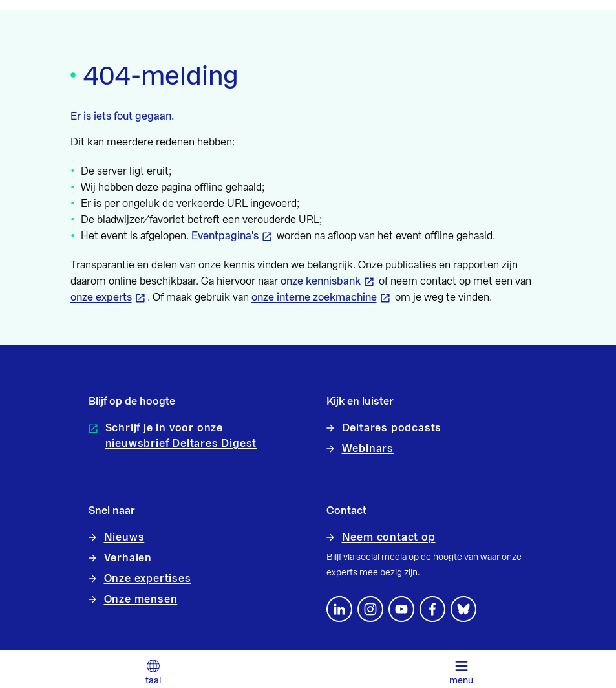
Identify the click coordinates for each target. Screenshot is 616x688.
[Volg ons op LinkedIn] (339, 609)
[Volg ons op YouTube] (401, 609)
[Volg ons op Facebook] (432, 609)
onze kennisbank (321, 281)
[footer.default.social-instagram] (370, 609)
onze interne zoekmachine (314, 297)
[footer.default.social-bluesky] (463, 609)
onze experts (101, 297)
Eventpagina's (225, 236)
